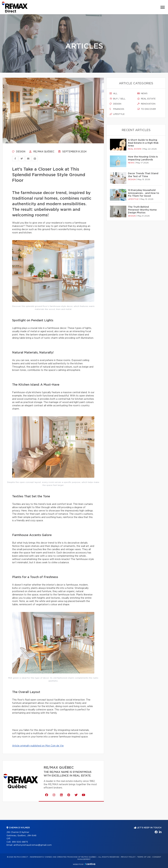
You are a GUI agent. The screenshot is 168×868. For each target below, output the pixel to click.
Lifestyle (117, 114)
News (142, 93)
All (114, 93)
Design (19, 152)
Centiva (90, 864)
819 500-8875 (20, 842)
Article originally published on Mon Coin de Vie (38, 746)
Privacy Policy (128, 857)
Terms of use (144, 857)
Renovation (146, 104)
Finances (117, 109)
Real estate (146, 99)
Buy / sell (118, 99)
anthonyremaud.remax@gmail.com (33, 845)
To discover (147, 109)
